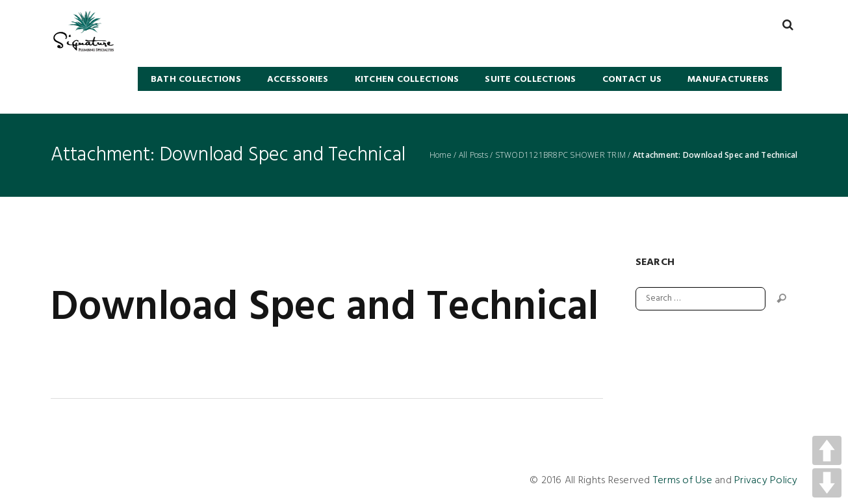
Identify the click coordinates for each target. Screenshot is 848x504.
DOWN (827, 483)
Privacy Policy (766, 481)
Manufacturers (728, 80)
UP (827, 450)
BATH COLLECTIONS (196, 80)
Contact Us (632, 80)
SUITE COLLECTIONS (530, 80)
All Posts (473, 155)
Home (441, 155)
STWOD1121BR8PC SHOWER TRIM (561, 155)
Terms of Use (683, 481)
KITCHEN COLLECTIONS (407, 80)
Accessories (298, 80)
